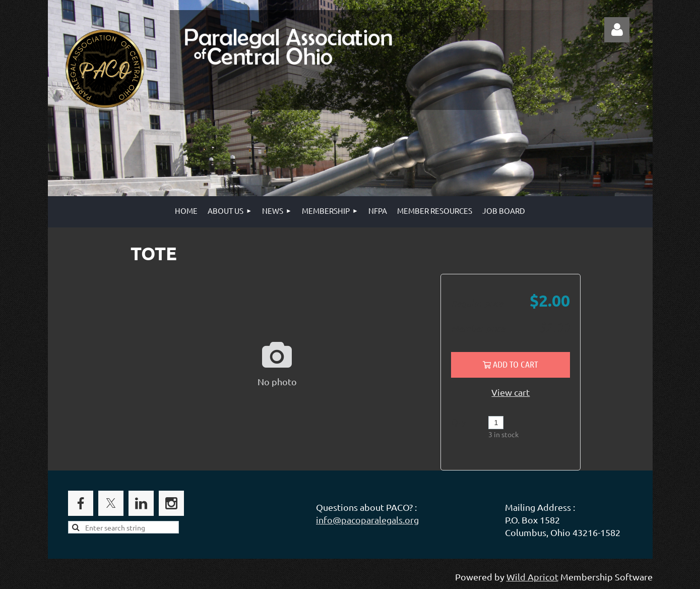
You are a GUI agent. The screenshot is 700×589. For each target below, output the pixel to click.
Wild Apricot (532, 577)
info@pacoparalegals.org (367, 520)
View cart (511, 392)
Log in (617, 30)
